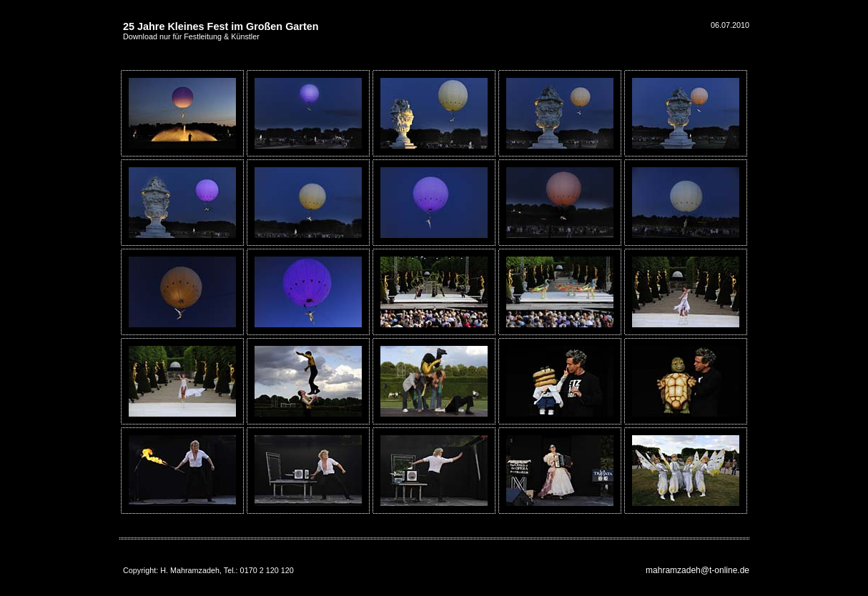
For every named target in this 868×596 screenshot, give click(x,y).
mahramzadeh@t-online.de (697, 570)
